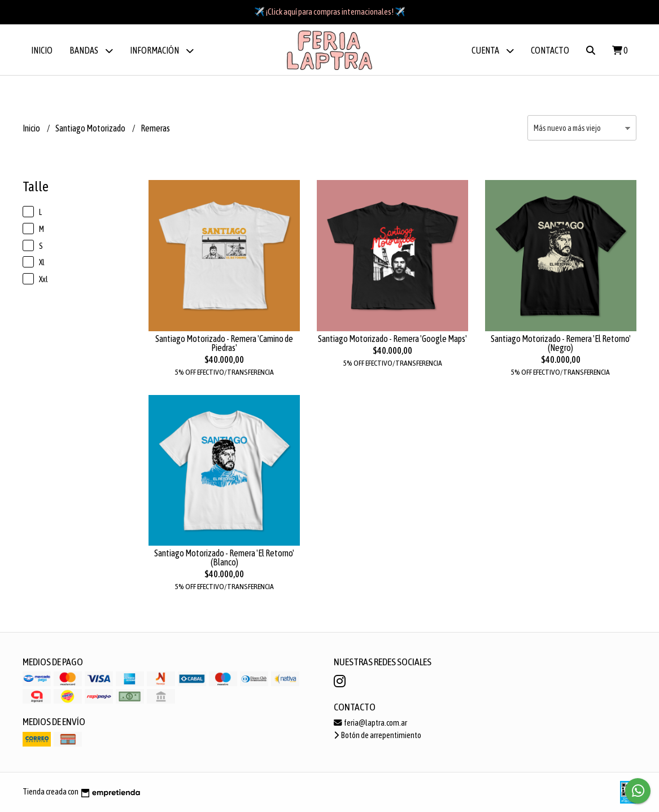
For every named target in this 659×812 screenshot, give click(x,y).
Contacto (550, 50)
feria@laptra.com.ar (370, 723)
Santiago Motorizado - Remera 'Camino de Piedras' (224, 343)
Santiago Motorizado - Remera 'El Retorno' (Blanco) (224, 558)
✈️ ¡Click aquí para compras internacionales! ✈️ (330, 12)
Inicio (42, 50)
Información (162, 51)
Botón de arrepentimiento (377, 735)
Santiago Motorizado (91, 128)
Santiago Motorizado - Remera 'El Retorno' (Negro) (561, 343)
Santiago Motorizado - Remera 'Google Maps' (392, 339)
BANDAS (91, 51)
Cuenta (493, 51)
